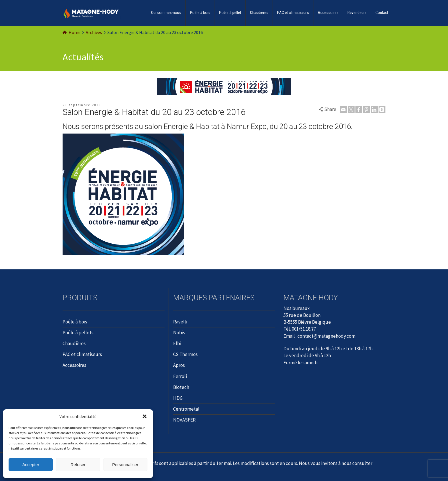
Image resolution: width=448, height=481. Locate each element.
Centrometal (186, 409)
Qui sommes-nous (166, 13)
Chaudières (259, 13)
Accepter (31, 465)
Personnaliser (125, 465)
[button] (145, 416)
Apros (179, 365)
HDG (178, 398)
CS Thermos (185, 354)
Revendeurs (357, 13)
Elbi (177, 343)
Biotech (181, 387)
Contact (382, 13)
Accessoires (328, 13)
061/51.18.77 (304, 329)
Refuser (78, 465)
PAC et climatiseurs (293, 13)
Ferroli (180, 376)
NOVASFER (184, 420)
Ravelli (180, 322)
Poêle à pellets (78, 333)
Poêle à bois (200, 13)
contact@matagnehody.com (326, 336)
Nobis (179, 333)
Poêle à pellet (230, 13)
